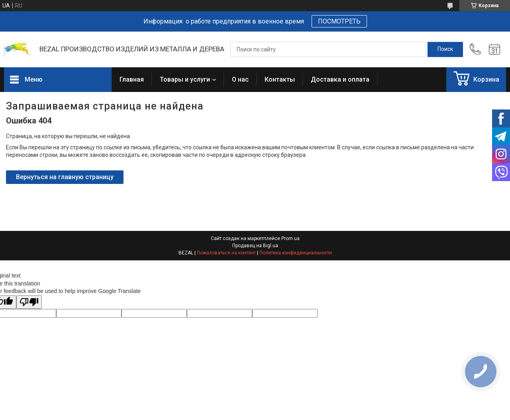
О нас (240, 79)
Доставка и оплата (340, 79)
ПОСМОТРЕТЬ (339, 21)
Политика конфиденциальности (296, 253)
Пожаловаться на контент (226, 253)
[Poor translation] (29, 302)
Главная (132, 79)
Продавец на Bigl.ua (255, 246)
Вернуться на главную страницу (65, 177)
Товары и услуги (185, 79)
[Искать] (445, 49)
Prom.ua (290, 238)
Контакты (280, 79)
